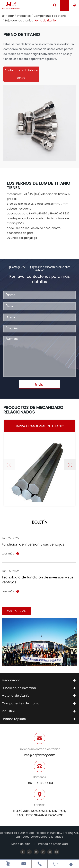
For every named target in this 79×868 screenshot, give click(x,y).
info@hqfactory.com (39, 755)
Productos (24, 16)
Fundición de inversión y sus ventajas (33, 544)
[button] (70, 465)
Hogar (10, 16)
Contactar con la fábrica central (21, 74)
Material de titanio (16, 696)
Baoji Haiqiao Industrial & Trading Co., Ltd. (47, 835)
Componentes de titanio (50, 16)
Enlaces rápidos (14, 719)
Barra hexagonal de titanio (39, 426)
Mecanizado (11, 680)
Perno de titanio (45, 21)
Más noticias (16, 611)
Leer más (10, 554)
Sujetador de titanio (18, 21)
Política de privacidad (53, 844)
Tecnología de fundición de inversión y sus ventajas (38, 580)
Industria (8, 711)
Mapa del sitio (21, 844)
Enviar (40, 385)
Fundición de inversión (19, 688)
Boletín (40, 522)
